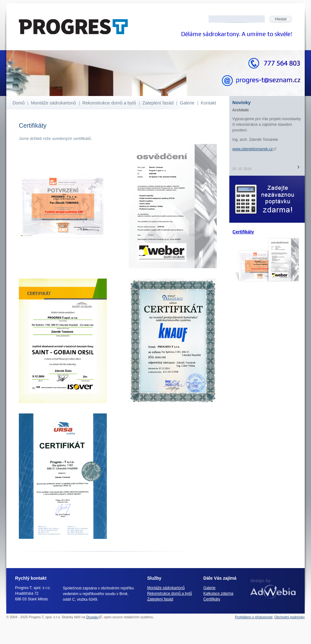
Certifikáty (243, 232)
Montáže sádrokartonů (54, 103)
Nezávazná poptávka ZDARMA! (267, 199)
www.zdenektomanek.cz (255, 149)
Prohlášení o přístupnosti (254, 617)
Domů (19, 103)
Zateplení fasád (158, 103)
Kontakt (208, 103)
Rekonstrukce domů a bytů (109, 103)
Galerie (187, 103)
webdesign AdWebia (273, 588)
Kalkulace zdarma (218, 593)
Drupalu (94, 617)
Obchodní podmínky (289, 617)
